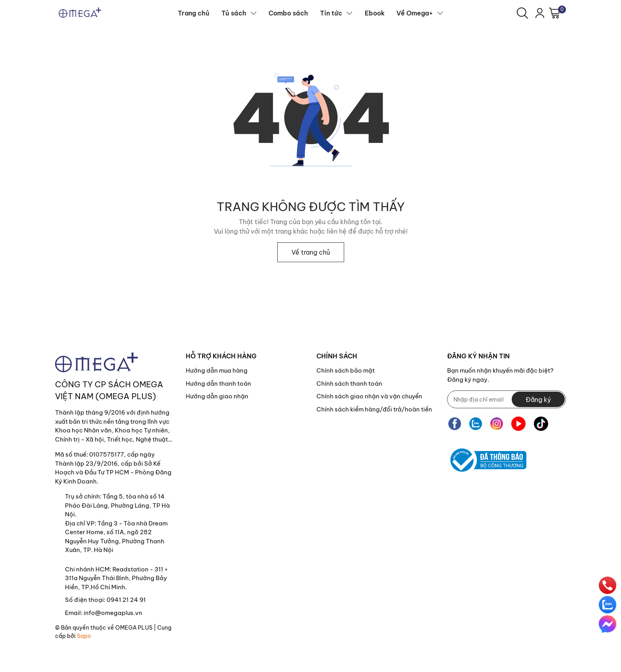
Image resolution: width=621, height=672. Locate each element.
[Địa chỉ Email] (507, 399)
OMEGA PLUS (134, 628)
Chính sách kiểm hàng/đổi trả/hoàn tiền (374, 409)
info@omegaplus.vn (113, 613)
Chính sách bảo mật (346, 370)
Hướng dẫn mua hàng (217, 370)
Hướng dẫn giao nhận (217, 396)
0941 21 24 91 (126, 600)
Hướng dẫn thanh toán (218, 384)
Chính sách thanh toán (349, 384)
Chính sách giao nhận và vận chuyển (369, 396)
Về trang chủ (311, 252)
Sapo (84, 636)
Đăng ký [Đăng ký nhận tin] (538, 400)
